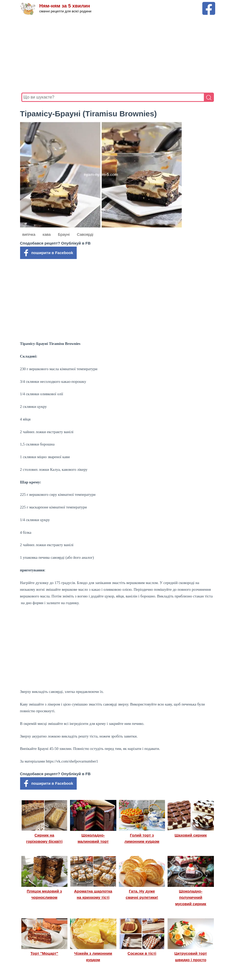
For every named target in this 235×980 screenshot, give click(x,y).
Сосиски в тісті (142, 953)
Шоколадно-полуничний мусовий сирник (191, 897)
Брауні (64, 234)
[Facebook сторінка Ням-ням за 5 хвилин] (209, 4)
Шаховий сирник (191, 835)
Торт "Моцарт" (44, 953)
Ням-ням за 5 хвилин (65, 6)
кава (47, 234)
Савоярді (85, 234)
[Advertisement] (118, 54)
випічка (29, 234)
